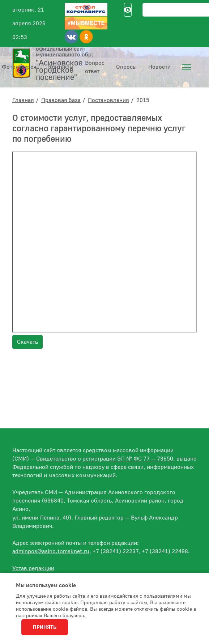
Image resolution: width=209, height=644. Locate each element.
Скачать (27, 342)
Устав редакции (33, 568)
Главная (23, 100)
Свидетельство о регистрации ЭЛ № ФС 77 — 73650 (105, 459)
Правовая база (61, 100)
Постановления (108, 100)
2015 (143, 100)
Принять (45, 627)
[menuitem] (187, 67)
